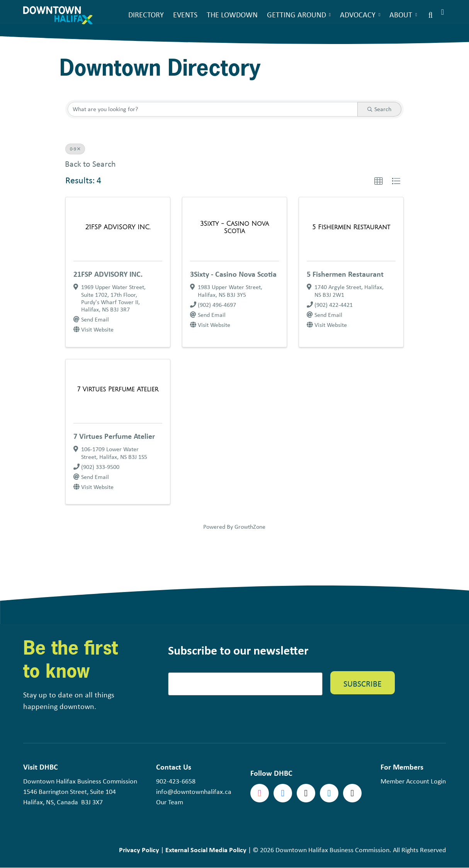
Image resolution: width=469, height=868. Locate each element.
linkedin (329, 793)
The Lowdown (232, 14)
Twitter (306, 793)
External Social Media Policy (206, 850)
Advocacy (358, 14)
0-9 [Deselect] (75, 149)
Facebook (283, 793)
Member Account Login (413, 781)
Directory (146, 14)
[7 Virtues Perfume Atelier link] (118, 389)
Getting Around (297, 14)
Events (185, 14)
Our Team (170, 802)
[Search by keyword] (213, 109)
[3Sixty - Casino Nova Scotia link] (234, 228)
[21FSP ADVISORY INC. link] (118, 227)
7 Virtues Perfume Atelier (114, 436)
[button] (379, 181)
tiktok (352, 793)
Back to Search (90, 164)
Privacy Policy (139, 850)
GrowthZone (250, 527)
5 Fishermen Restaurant (345, 274)
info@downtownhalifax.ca (194, 792)
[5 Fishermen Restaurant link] (351, 227)
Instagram (260, 793)
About (401, 14)
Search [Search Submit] (379, 109)
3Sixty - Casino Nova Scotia (233, 274)
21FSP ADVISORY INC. (108, 274)
